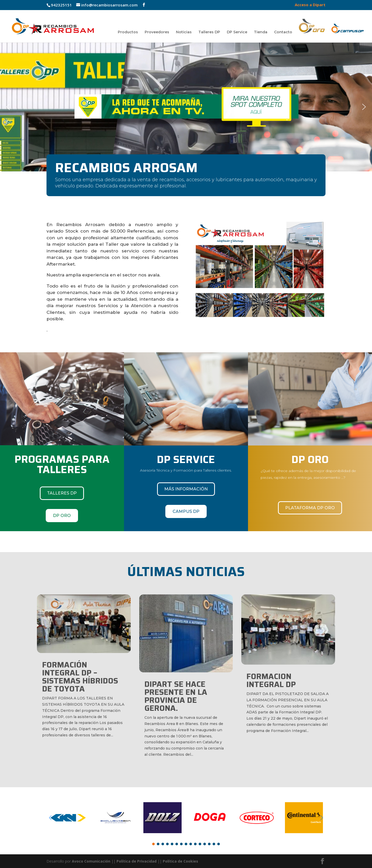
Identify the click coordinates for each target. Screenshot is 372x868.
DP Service (237, 32)
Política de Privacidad (137, 861)
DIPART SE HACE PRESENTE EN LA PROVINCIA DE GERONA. (176, 696)
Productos (128, 32)
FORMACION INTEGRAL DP (271, 680)
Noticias (184, 32)
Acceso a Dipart (310, 5)
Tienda (261, 32)
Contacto (283, 32)
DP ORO (62, 516)
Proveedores (157, 32)
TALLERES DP (62, 493)
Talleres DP (209, 32)
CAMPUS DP (186, 511)
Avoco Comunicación (91, 861)
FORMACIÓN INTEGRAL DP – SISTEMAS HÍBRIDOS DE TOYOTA (80, 677)
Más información (186, 489)
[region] (186, 107)
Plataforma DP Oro (310, 508)
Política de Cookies (180, 861)
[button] (186, 107)
